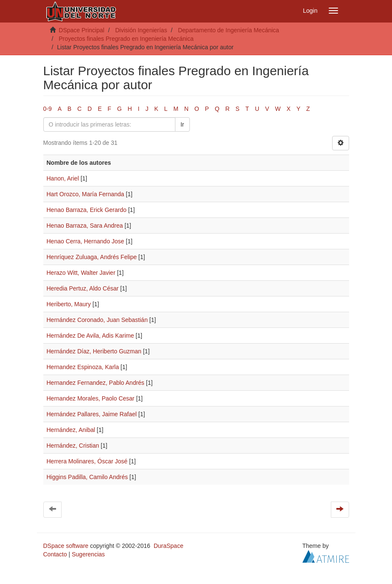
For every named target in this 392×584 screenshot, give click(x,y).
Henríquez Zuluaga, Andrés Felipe (92, 257)
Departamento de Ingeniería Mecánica (228, 30)
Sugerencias (88, 554)
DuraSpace (169, 546)
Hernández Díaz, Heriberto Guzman (94, 351)
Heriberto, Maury (69, 304)
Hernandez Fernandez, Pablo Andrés (96, 383)
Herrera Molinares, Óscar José (87, 461)
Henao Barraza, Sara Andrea (85, 226)
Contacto (55, 554)
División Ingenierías (141, 30)
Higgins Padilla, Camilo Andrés (87, 477)
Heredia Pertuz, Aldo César (83, 288)
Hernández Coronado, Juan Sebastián (97, 320)
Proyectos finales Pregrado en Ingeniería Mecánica (126, 39)
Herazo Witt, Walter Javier (81, 273)
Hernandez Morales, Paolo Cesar (91, 398)
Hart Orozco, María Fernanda (86, 194)
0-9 (48, 109)
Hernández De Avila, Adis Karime (90, 336)
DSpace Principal (81, 30)
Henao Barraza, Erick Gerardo (87, 210)
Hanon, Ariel (63, 178)
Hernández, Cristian (73, 446)
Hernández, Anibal (71, 430)
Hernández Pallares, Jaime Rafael (92, 414)
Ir (182, 124)
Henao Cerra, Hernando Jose (86, 241)
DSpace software (66, 546)
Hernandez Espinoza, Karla (83, 367)
